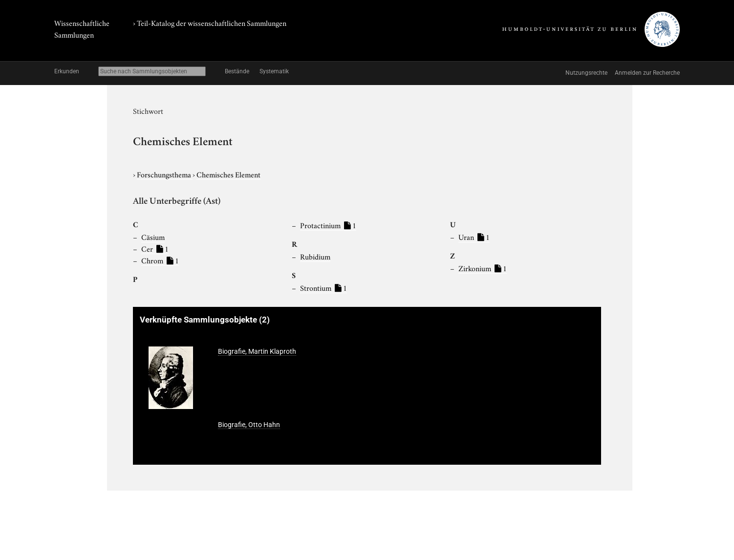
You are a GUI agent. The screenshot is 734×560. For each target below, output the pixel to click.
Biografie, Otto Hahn (249, 425)
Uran (474, 237)
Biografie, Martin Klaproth (257, 351)
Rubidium (315, 256)
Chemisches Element (228, 174)
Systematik (274, 71)
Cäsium (153, 237)
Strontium (324, 287)
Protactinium (328, 225)
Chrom (160, 260)
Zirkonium (483, 268)
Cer (155, 248)
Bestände (237, 71)
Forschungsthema (165, 174)
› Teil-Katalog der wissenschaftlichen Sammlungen (210, 22)
